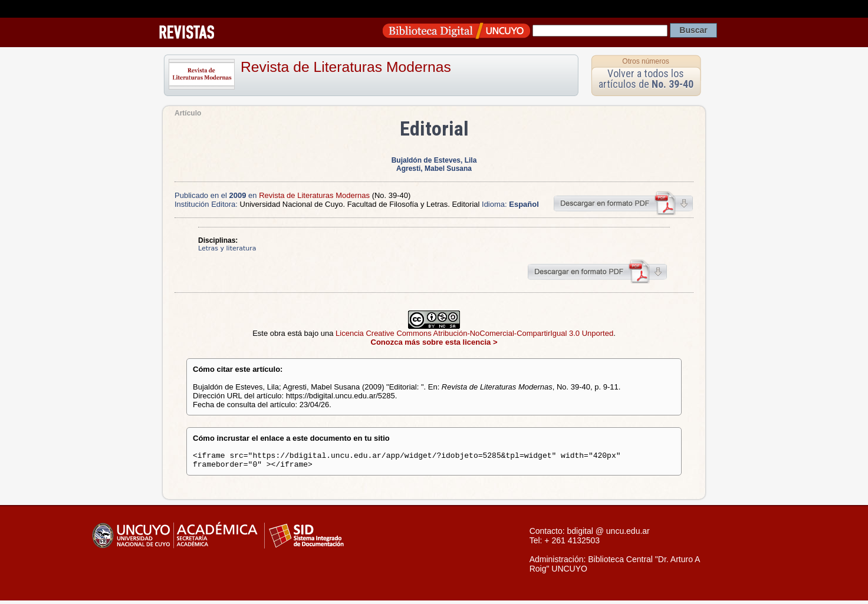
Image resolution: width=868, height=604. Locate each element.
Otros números (645, 61)
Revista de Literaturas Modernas (346, 67)
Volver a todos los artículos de (646, 79)
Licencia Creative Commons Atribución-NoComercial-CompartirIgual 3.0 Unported (474, 333)
